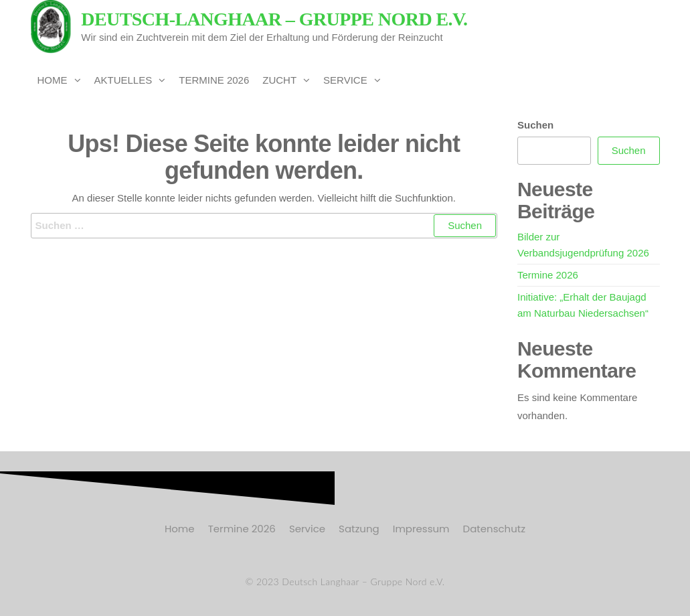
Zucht (279, 80)
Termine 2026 (214, 80)
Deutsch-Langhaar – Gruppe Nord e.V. (274, 19)
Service (345, 80)
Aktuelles (123, 80)
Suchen (535, 125)
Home (53, 80)
